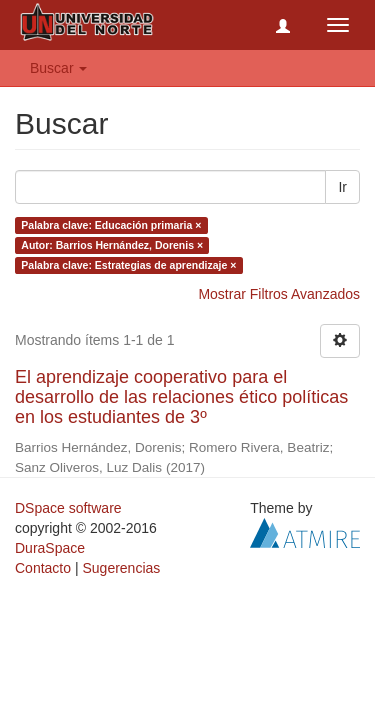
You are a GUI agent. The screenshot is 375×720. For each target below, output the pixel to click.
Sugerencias (121, 568)
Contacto (43, 568)
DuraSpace (50, 548)
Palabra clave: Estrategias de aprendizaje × (128, 265)
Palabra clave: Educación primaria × (111, 225)
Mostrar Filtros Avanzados (279, 294)
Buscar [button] (58, 68)
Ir (342, 187)
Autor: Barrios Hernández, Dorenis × (112, 245)
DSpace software (68, 508)
